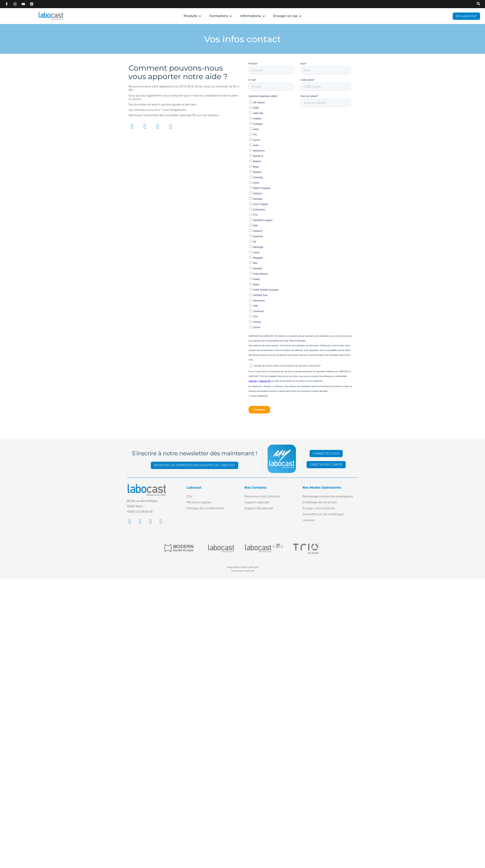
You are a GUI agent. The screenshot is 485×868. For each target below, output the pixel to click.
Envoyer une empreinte (319, 508)
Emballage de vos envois (320, 502)
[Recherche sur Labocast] (478, 4)
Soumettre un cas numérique (323, 514)
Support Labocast (257, 502)
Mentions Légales (199, 502)
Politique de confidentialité (205, 508)
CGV (189, 496)
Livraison (309, 520)
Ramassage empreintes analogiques (328, 496)
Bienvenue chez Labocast (262, 496)
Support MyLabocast (259, 508)
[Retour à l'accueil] (51, 16)
